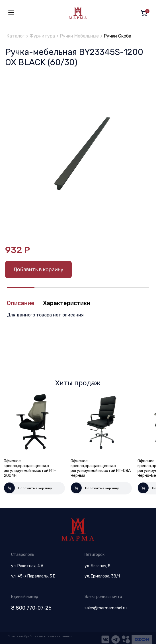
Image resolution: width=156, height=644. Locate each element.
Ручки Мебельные (79, 36)
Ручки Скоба (118, 36)
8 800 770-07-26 (31, 608)
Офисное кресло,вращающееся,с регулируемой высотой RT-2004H (30, 468)
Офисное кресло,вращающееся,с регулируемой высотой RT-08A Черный (101, 468)
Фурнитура (42, 36)
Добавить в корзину (38, 270)
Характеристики (67, 303)
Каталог (16, 36)
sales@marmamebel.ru (106, 608)
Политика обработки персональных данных (40, 636)
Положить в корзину (28, 488)
